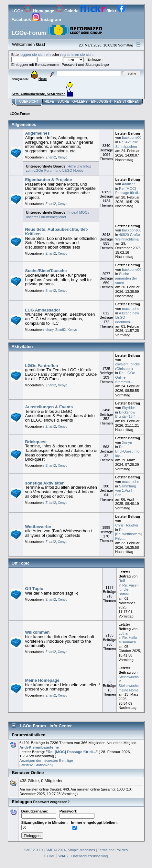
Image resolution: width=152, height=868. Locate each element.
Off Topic (34, 589)
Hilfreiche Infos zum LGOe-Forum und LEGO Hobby (58, 168)
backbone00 (132, 138)
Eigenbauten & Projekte (49, 180)
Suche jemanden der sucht (126, 278)
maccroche (131, 309)
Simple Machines (81, 850)
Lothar (123, 633)
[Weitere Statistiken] (36, 765)
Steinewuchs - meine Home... (130, 688)
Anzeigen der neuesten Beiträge (46, 760)
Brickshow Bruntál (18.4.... (127, 414)
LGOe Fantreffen (42, 366)
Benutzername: (39, 813)
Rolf (122, 581)
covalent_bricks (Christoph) (127, 366)
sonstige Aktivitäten (45, 483)
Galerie (67, 11)
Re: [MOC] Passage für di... (128, 191)
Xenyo (63, 157)
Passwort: (77, 813)
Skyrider (128, 408)
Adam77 (129, 184)
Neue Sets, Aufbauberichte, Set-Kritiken (57, 232)
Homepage (40, 11)
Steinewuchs (128, 677)
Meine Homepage (42, 680)
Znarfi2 (51, 157)
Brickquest (36, 442)
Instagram (46, 20)
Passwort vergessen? (51, 802)
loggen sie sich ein (35, 54)
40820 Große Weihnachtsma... (129, 237)
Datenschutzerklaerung (90, 856)
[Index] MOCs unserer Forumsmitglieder (58, 215)
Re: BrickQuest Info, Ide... (128, 451)
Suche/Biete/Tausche (46, 271)
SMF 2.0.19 (33, 850)
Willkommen (38, 632)
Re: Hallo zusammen (128, 640)
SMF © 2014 (56, 850)
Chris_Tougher (127, 525)
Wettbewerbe (38, 527)
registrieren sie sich (76, 54)
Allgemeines (38, 133)
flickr (98, 11)
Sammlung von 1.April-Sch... (125, 490)
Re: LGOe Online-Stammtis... (125, 377)
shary (50, 330)
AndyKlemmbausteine (39, 747)
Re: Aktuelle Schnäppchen (127, 144)
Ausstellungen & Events (49, 407)
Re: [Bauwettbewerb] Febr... (128, 534)
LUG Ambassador (43, 310)
